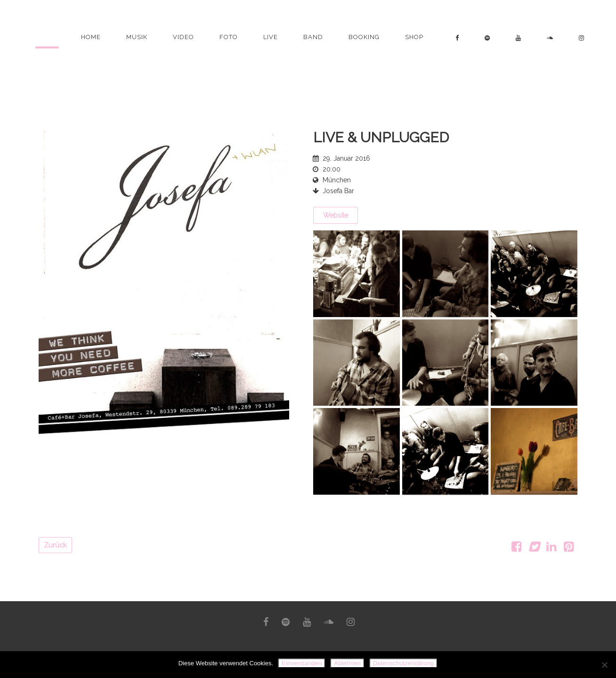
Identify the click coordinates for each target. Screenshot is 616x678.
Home (91, 37)
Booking (364, 37)
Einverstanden (302, 663)
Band (313, 37)
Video (183, 37)
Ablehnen (347, 663)
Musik (137, 37)
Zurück (55, 545)
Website (336, 215)
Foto (229, 37)
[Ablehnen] (604, 665)
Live (271, 37)
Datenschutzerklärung (404, 663)
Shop (414, 37)
